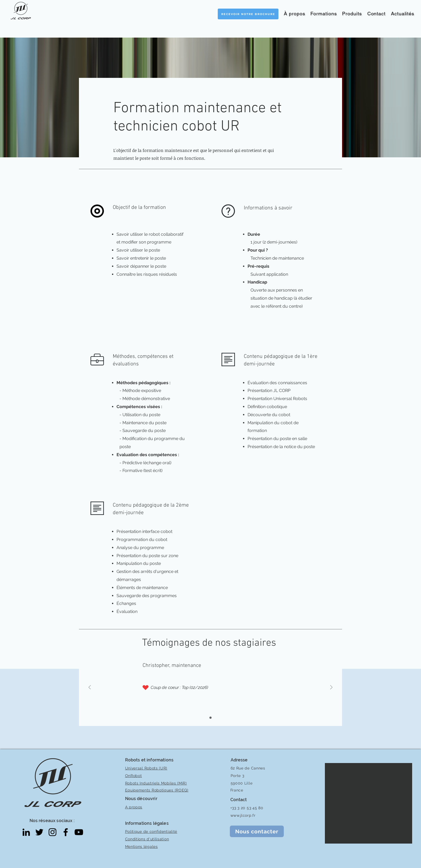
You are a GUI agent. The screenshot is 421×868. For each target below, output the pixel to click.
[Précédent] (90, 688)
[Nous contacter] (257, 831)
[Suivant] (331, 688)
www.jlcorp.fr (243, 815)
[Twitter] (39, 832)
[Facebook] (66, 832)
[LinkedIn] (26, 832)
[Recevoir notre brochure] (248, 14)
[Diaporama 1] (210, 718)
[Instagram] (52, 832)
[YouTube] (79, 832)
